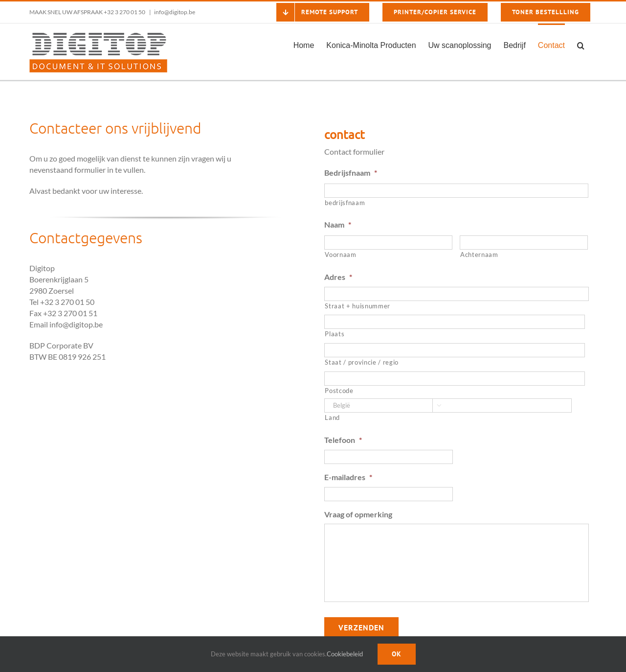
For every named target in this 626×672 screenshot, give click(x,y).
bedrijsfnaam (345, 203)
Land (332, 417)
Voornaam (340, 255)
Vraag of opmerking (358, 514)
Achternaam (479, 255)
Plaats (335, 334)
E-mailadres (348, 477)
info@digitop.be (175, 12)
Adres (338, 277)
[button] (581, 45)
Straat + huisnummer (358, 306)
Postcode (339, 391)
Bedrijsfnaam (351, 173)
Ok (397, 654)
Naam (338, 224)
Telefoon (343, 440)
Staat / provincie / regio (362, 362)
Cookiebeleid (345, 654)
